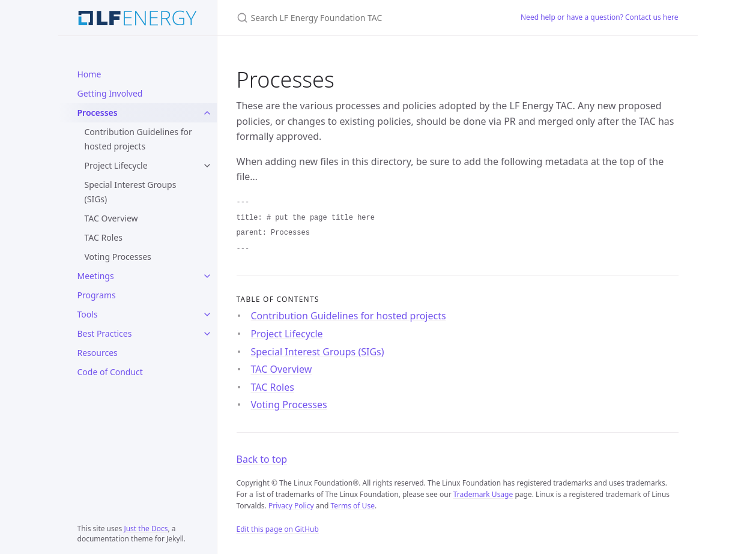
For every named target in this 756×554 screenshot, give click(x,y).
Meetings (96, 276)
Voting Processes (118, 257)
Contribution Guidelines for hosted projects (138, 139)
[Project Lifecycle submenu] (207, 166)
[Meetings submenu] (207, 276)
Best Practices (105, 333)
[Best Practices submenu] (207, 334)
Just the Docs (146, 528)
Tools (88, 314)
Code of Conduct (110, 372)
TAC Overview (111, 218)
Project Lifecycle (116, 165)
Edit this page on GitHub (278, 529)
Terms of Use (352, 506)
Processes (98, 113)
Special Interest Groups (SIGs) (131, 192)
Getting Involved (110, 93)
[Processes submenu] (207, 113)
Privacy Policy (291, 506)
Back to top (262, 459)
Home (89, 74)
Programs (97, 295)
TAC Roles (104, 237)
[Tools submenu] (207, 315)
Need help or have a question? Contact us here (600, 17)
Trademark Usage (483, 494)
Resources (98, 353)
